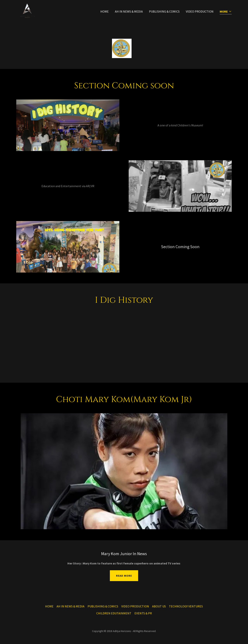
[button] (226, 12)
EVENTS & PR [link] (143, 613)
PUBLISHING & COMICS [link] (164, 11)
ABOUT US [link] (159, 606)
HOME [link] (105, 11)
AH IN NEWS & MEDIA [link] (129, 11)
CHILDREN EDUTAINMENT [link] (114, 613)
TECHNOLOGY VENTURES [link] (186, 606)
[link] (27, 10)
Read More (124, 576)
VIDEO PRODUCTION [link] (200, 11)
